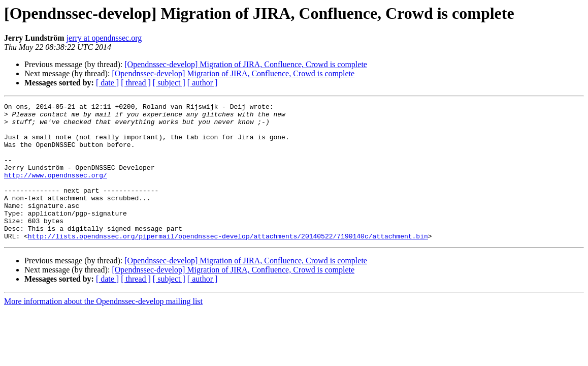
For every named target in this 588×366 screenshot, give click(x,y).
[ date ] (107, 83)
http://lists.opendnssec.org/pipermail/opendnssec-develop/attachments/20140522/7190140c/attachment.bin (228, 263)
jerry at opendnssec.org (104, 38)
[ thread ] (136, 83)
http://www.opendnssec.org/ (56, 190)
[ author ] (203, 83)
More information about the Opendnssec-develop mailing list (103, 329)
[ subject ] (169, 83)
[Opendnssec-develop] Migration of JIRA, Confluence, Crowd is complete (246, 64)
